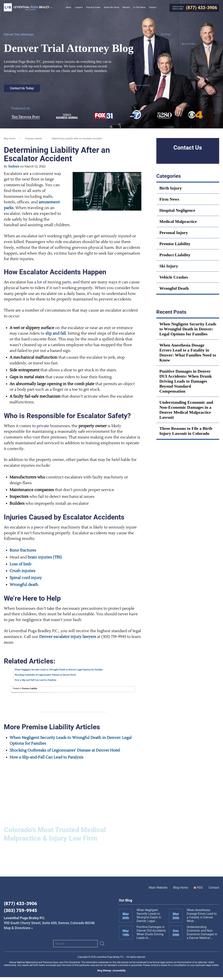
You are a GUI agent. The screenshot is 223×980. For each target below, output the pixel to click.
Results (126, 7)
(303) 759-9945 (20, 913)
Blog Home (181, 890)
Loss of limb (20, 566)
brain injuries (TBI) (45, 560)
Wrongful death (24, 587)
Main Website (158, 890)
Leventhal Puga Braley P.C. (28, 7)
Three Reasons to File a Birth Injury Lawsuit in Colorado (186, 431)
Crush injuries (22, 573)
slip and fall (56, 335)
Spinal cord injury (26, 580)
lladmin (14, 166)
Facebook (8, 946)
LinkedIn (18, 946)
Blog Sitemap (104, 973)
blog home (10, 139)
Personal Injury (174, 233)
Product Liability (175, 255)
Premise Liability (34, 139)
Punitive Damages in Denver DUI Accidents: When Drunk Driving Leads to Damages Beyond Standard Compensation (186, 381)
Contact (214, 890)
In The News (139, 7)
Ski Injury (169, 266)
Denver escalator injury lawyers (68, 639)
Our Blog (126, 903)
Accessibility (119, 973)
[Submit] (102, 947)
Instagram (28, 946)
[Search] (75, 947)
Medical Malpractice (178, 221)
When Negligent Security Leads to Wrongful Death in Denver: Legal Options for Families (59, 673)
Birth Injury (171, 188)
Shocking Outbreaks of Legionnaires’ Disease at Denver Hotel (45, 678)
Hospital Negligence (177, 210)
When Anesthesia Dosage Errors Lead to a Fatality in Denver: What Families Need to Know (188, 353)
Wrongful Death (174, 288)
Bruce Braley (189, 44)
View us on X (39, 946)
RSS (198, 890)
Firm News (169, 199)
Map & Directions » (49, 926)
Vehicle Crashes (174, 277)
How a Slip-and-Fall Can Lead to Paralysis (35, 683)
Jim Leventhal (142, 85)
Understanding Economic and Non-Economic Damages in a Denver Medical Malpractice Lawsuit (186, 410)
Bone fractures (23, 553)
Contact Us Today (22, 88)
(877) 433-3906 (20, 906)
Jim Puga (166, 34)
